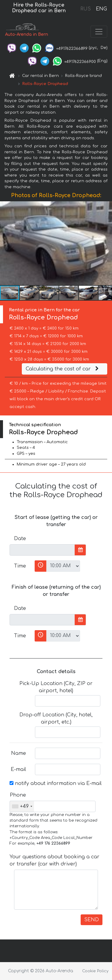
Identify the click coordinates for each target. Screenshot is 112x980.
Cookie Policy (95, 971)
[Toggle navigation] (99, 32)
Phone (18, 795)
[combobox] (22, 806)
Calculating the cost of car (63, 369)
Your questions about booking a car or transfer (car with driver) (55, 860)
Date (20, 539)
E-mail (18, 769)
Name (19, 753)
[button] (107, 243)
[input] (42, 550)
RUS (86, 9)
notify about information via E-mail (56, 783)
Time (20, 566)
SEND (92, 920)
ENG (101, 9)
